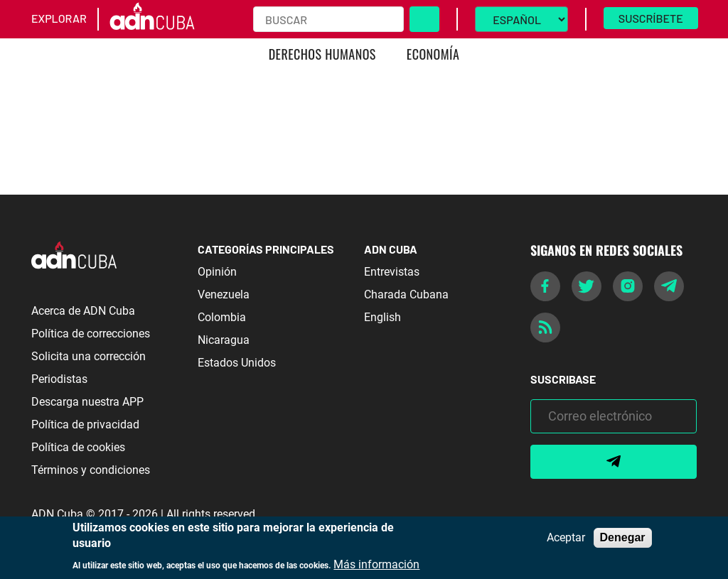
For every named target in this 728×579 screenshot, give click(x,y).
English (382, 317)
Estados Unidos (237, 363)
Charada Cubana (406, 294)
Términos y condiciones (91, 470)
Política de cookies (78, 447)
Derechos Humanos (322, 54)
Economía (433, 54)
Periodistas (59, 379)
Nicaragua (224, 340)
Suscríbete (651, 18)
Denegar (623, 537)
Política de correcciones (91, 334)
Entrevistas (392, 272)
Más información (376, 565)
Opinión (217, 272)
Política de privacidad (85, 424)
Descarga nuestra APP (87, 402)
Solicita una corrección (89, 356)
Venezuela (224, 294)
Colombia (222, 317)
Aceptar (566, 538)
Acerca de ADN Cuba (83, 311)
